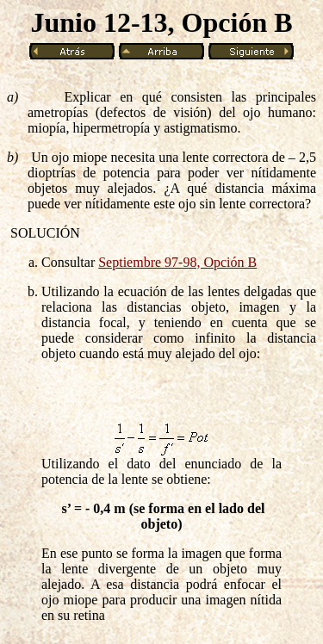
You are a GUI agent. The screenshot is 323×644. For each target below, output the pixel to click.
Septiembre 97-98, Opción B (177, 262)
